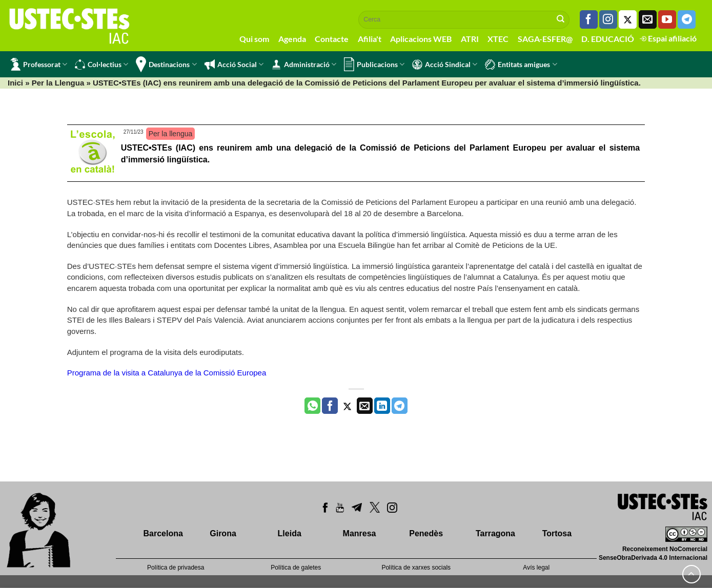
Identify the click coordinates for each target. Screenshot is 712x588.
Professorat (39, 64)
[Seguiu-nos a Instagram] (608, 19)
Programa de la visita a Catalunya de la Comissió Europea (167, 373)
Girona (223, 533)
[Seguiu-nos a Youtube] (667, 19)
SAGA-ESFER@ (545, 39)
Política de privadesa (176, 568)
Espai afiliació (668, 38)
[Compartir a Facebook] (330, 406)
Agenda (292, 39)
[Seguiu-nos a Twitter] (628, 19)
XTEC (498, 39)
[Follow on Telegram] (687, 19)
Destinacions (166, 64)
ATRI (470, 39)
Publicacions (374, 64)
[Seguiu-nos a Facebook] (589, 19)
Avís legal (536, 568)
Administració (304, 65)
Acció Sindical (445, 65)
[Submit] (561, 19)
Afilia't (370, 39)
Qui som (254, 39)
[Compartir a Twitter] (347, 406)
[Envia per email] (365, 406)
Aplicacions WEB (421, 39)
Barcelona (163, 533)
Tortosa (557, 533)
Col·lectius (101, 65)
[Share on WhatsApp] (312, 406)
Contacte (332, 39)
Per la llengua (171, 134)
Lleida (290, 533)
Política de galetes (296, 568)
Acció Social (234, 65)
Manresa (360, 533)
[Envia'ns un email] (648, 19)
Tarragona (495, 533)
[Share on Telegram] (400, 406)
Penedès (426, 533)
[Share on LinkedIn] (382, 406)
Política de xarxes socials (416, 568)
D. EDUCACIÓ (608, 39)
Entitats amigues (521, 65)
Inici (15, 83)
